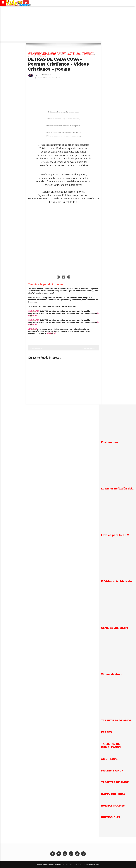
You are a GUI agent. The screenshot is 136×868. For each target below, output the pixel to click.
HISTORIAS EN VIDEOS (85, 52)
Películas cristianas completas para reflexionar (50, 55)
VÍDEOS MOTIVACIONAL (37, 56)
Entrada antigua (36, 349)
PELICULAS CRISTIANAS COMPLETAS (77, 54)
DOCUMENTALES (40, 52)
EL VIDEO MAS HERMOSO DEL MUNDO (61, 52)
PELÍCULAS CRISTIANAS (53, 54)
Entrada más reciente (90, 349)
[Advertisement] (68, 25)
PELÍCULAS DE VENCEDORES (83, 55)
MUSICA (31, 54)
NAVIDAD (39, 54)
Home (30, 52)
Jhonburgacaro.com (91, 865)
